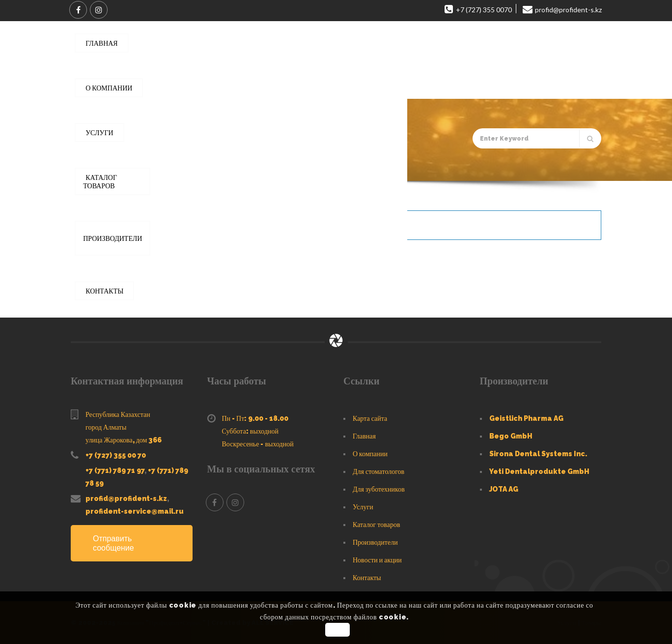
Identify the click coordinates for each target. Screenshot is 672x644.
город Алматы (106, 427)
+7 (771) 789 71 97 (115, 470)
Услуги (363, 507)
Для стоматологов (378, 471)
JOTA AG (504, 489)
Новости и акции (377, 560)
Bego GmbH (511, 436)
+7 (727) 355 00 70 (116, 455)
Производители (375, 542)
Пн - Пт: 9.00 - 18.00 (255, 418)
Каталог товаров (163, 167)
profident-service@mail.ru (135, 511)
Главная (118, 167)
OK (337, 630)
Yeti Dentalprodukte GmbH (539, 471)
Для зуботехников (379, 489)
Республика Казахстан (118, 414)
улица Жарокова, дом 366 (124, 440)
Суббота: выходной (251, 431)
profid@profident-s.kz (126, 498)
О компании (370, 454)
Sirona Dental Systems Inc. (538, 454)
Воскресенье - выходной (258, 444)
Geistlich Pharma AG (526, 418)
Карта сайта (370, 418)
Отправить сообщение (113, 543)
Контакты (367, 578)
